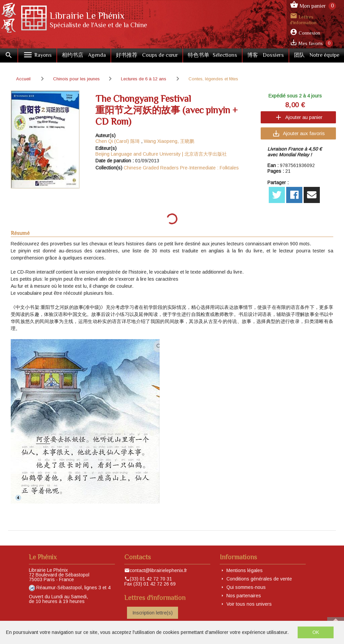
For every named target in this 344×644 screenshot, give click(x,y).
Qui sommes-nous (246, 587)
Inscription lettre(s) (153, 613)
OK (316, 632)
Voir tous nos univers (249, 604)
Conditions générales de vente (259, 579)
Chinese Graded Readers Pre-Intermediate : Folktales (181, 168)
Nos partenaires (244, 596)
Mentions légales (245, 570)
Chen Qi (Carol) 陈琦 (118, 141)
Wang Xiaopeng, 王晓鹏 (169, 141)
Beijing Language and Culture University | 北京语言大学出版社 (161, 154)
